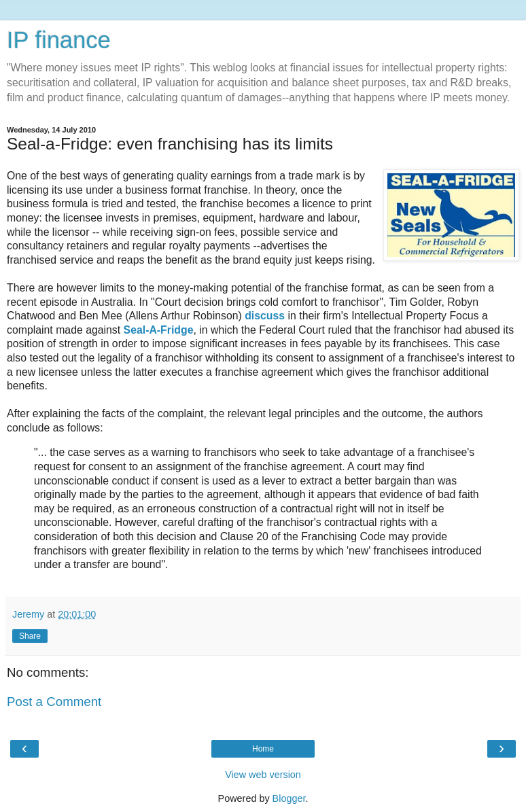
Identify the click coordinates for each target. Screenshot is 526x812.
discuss (266, 316)
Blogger (289, 798)
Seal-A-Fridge (157, 330)
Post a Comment (54, 702)
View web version (263, 775)
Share (30, 636)
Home (263, 749)
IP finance (59, 40)
